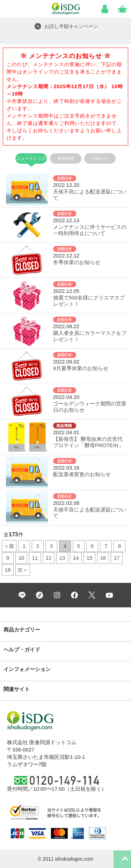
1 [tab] (51, 37)
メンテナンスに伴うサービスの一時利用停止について (90, 230)
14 (76, 558)
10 (21, 558)
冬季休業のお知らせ (77, 262)
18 (8, 570)
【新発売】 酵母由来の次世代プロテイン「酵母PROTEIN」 (88, 442)
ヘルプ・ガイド (22, 650)
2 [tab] (61, 37)
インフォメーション (27, 669)
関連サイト (17, 689)
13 (62, 558)
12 (49, 558)
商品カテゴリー (22, 630)
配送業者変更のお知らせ (82, 474)
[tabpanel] (65, 26)
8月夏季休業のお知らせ (81, 368)
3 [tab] (72, 37)
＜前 (9, 546)
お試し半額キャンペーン (71, 26)
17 (117, 558)
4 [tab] (82, 37)
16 (103, 558)
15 (90, 558)
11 (35, 558)
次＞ (23, 570)
